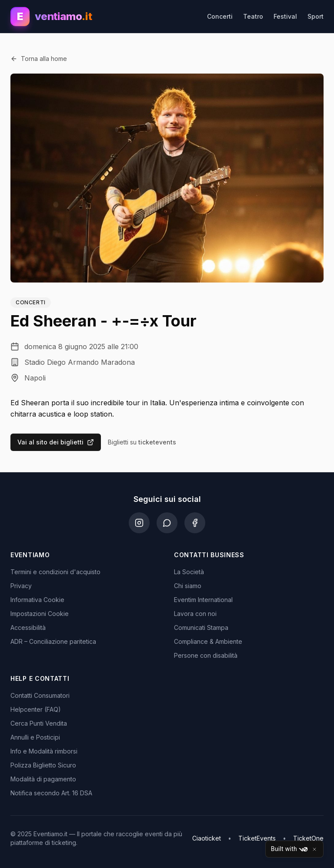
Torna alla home (39, 59)
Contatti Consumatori (40, 695)
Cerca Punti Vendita (39, 723)
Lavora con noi (195, 614)
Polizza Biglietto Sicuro (43, 765)
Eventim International (203, 600)
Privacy (21, 586)
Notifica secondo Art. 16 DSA (51, 793)
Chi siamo (188, 586)
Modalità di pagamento (43, 779)
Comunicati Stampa (201, 627)
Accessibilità (28, 627)
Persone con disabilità (206, 655)
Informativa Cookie (37, 600)
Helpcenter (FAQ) (36, 709)
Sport (316, 16)
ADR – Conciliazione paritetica (53, 641)
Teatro (253, 16)
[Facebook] (195, 523)
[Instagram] (139, 523)
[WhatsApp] (167, 523)
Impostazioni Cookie (40, 614)
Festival (285, 16)
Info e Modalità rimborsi (44, 751)
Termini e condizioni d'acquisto (55, 572)
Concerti (220, 16)
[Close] (314, 849)
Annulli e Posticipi (35, 737)
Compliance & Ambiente (208, 641)
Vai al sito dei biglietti (56, 442)
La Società (189, 572)
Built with (289, 849)
